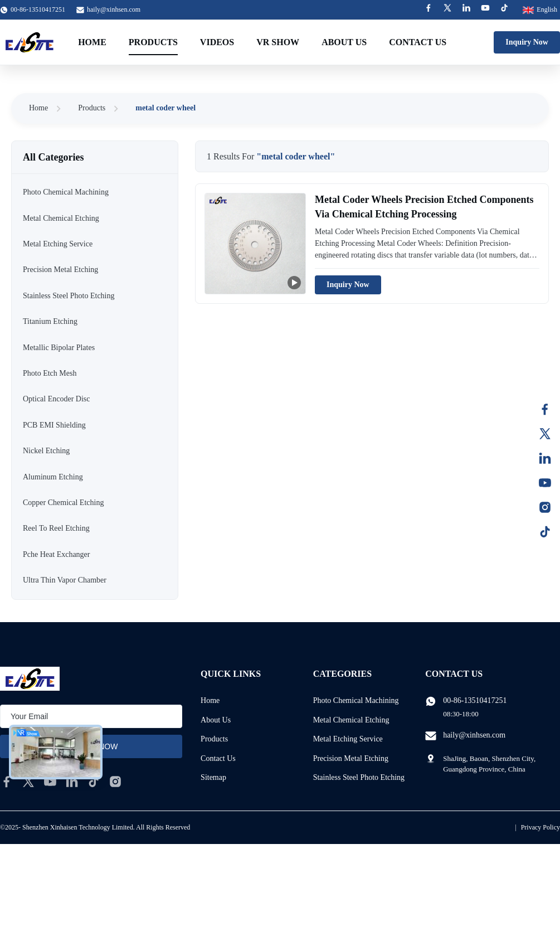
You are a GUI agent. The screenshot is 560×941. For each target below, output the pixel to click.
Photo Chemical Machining (356, 700)
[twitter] (28, 782)
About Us (344, 42)
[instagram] (115, 782)
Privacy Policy (540, 827)
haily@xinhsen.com (114, 9)
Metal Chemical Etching (351, 720)
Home (92, 42)
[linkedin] (72, 782)
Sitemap (213, 777)
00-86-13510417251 (475, 700)
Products (153, 42)
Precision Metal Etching (351, 758)
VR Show (278, 42)
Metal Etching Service (348, 739)
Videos (217, 42)
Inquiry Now (527, 42)
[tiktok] (94, 782)
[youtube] (50, 782)
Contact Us (418, 42)
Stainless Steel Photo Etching (359, 777)
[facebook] (7, 782)
